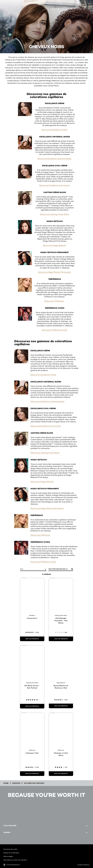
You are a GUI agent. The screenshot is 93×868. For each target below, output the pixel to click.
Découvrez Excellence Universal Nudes (54, 159)
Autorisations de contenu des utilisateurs (15, 860)
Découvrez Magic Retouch (54, 245)
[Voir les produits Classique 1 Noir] (32, 774)
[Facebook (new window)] (6, 840)
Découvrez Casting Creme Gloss (54, 214)
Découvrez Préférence (54, 301)
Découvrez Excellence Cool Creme (54, 185)
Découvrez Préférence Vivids (54, 330)
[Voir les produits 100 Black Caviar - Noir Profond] (32, 706)
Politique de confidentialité (11, 853)
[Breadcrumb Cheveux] (16, 783)
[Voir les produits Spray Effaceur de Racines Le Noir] (61, 706)
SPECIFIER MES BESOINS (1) (58, 569)
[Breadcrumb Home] (6, 783)
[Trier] (33, 569)
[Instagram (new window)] (4, 840)
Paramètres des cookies (10, 849)
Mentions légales (8, 856)
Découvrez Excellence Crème (54, 130)
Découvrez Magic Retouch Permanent (54, 272)
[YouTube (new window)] (7, 840)
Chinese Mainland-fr (12, 865)
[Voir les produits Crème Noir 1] (32, 639)
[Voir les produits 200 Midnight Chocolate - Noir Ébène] (61, 639)
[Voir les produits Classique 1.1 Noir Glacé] (61, 774)
